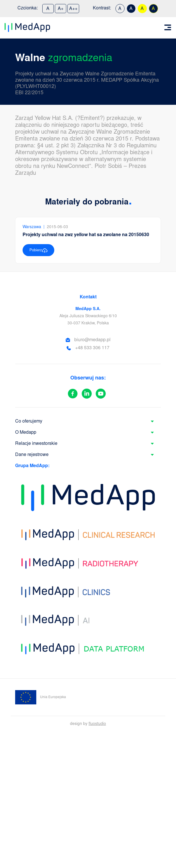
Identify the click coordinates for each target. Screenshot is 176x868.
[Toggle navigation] (168, 27)
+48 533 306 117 (92, 348)
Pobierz (38, 251)
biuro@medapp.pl (92, 340)
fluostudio (97, 724)
